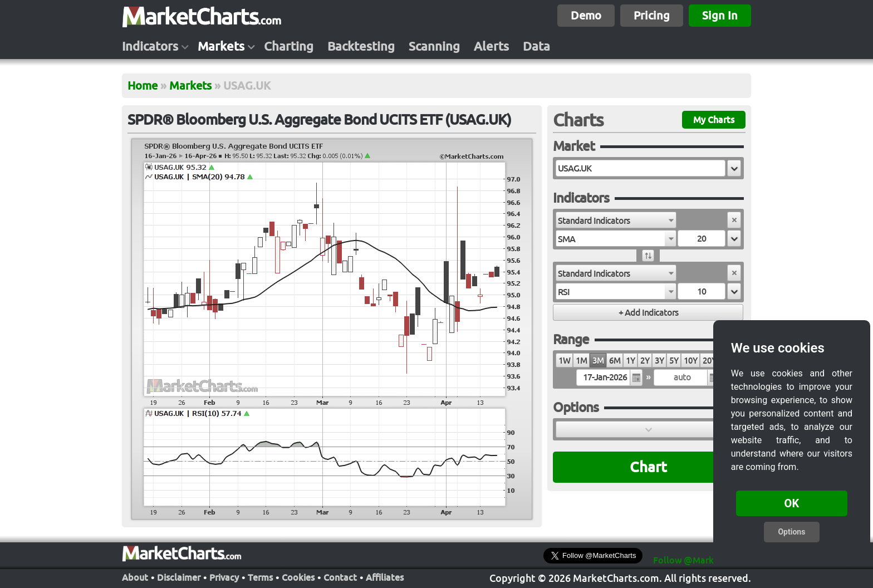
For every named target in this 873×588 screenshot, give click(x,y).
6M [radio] (615, 361)
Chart (648, 467)
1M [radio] (581, 361)
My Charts (714, 120)
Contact (340, 577)
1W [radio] (564, 361)
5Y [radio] (674, 361)
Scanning (434, 46)
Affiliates (385, 577)
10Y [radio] (690, 361)
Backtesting (361, 46)
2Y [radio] (645, 361)
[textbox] (641, 168)
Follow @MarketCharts (701, 560)
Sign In (720, 15)
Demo (586, 15)
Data (536, 46)
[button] (734, 168)
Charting (289, 46)
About (135, 577)
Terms (260, 577)
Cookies (298, 577)
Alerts (491, 46)
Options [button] (791, 532)
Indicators (150, 46)
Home (143, 85)
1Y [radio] (630, 361)
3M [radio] (598, 361)
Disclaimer (179, 577)
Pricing (652, 15)
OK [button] (792, 503)
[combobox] (616, 220)
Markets (221, 46)
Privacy (224, 577)
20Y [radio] (709, 361)
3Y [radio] (659, 361)
